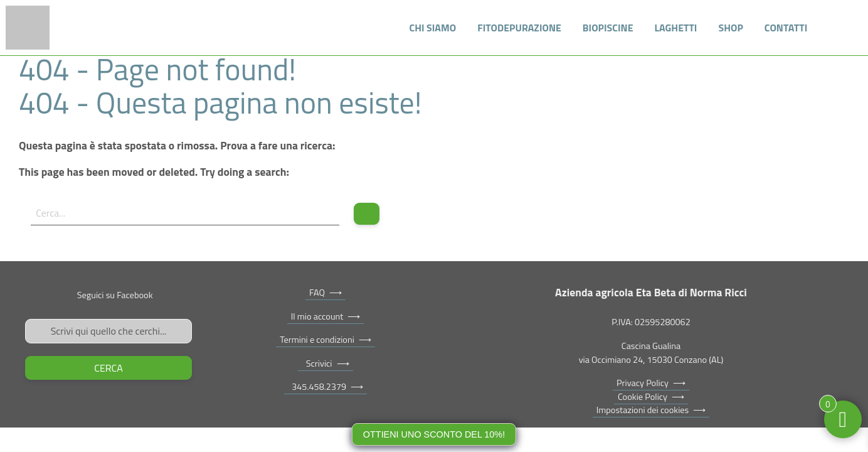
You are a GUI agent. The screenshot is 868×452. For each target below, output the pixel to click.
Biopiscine (608, 28)
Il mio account (317, 316)
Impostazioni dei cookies (643, 410)
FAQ (317, 293)
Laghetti (676, 28)
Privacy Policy (643, 383)
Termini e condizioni (317, 340)
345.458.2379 (317, 387)
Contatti (786, 28)
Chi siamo (432, 28)
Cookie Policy (643, 397)
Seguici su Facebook (115, 295)
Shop (730, 28)
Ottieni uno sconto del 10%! (434, 434)
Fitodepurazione (519, 28)
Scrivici (317, 363)
